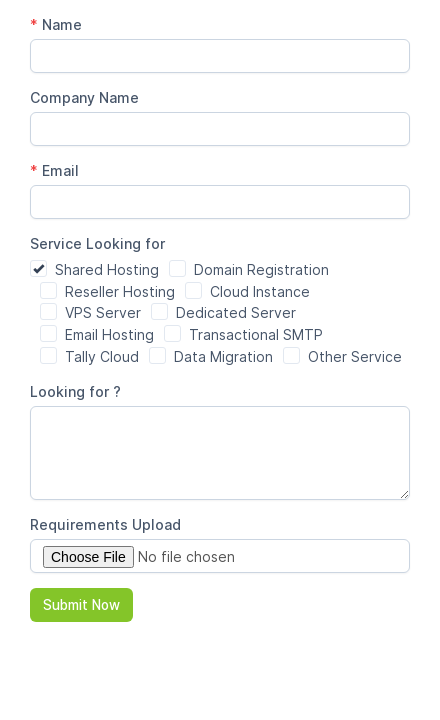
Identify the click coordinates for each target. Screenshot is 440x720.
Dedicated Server (236, 312)
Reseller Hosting (120, 291)
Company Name (84, 97)
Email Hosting (109, 334)
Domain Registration (261, 269)
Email (54, 170)
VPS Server (103, 312)
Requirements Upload (105, 524)
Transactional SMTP (256, 334)
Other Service (355, 356)
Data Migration (223, 356)
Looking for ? (75, 391)
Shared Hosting (107, 269)
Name (56, 24)
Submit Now (81, 605)
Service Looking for (99, 243)
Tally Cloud (102, 356)
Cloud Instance (260, 291)
